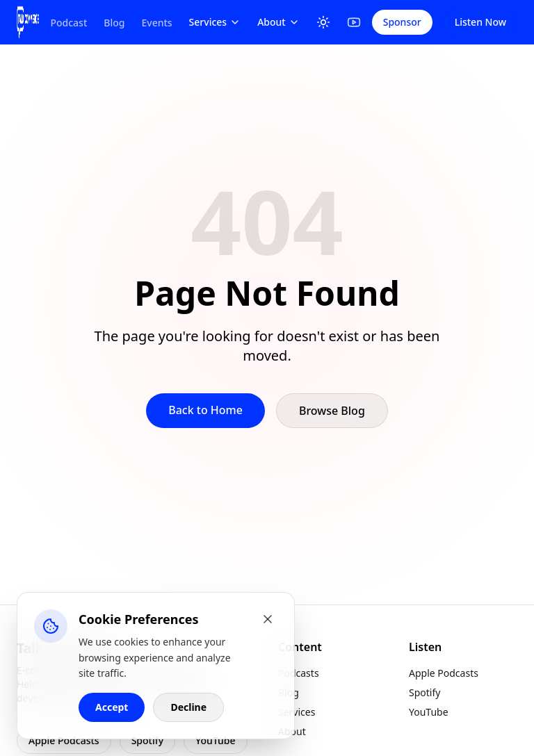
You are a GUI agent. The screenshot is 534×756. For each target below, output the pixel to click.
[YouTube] (354, 22)
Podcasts (299, 673)
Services (215, 22)
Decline (188, 707)
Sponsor (402, 22)
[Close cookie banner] (268, 619)
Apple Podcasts (64, 740)
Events (156, 23)
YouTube (215, 740)
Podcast (68, 23)
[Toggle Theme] (323, 22)
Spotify (147, 740)
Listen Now (480, 22)
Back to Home (205, 410)
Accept (112, 707)
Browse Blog (332, 411)
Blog (114, 23)
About (278, 22)
